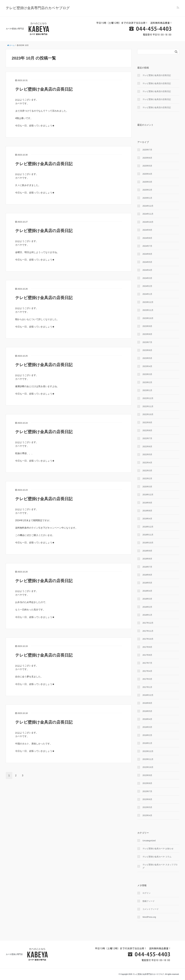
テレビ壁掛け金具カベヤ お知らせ (158, 849)
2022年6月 (147, 446)
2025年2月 (147, 190)
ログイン (147, 893)
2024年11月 (148, 214)
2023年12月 (148, 302)
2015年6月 (147, 799)
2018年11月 (148, 535)
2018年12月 (148, 527)
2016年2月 (147, 735)
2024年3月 (147, 278)
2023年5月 (147, 358)
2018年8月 (147, 559)
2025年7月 (147, 150)
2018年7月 (147, 567)
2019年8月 (147, 511)
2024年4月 (147, 270)
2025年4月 (147, 174)
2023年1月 (147, 390)
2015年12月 (148, 751)
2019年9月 (147, 503)
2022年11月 (148, 406)
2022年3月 (147, 471)
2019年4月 (147, 519)
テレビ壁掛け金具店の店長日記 (44, 89)
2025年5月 (147, 166)
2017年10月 (148, 639)
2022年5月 (147, 454)
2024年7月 (147, 246)
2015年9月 (147, 775)
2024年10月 (148, 222)
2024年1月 (147, 294)
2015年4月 (147, 815)
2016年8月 (147, 703)
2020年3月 (147, 487)
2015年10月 (148, 767)
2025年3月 (147, 182)
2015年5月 (147, 807)
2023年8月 (147, 334)
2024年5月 (147, 262)
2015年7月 (147, 791)
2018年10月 (148, 543)
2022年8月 (147, 430)
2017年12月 (148, 623)
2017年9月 (147, 647)
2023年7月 (147, 342)
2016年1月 (147, 743)
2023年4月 (147, 366)
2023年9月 (147, 326)
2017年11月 (148, 631)
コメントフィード (151, 909)
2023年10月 (148, 318)
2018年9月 (147, 551)
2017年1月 (147, 687)
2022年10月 (148, 414)
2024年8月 (147, 238)
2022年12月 (148, 398)
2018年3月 (147, 599)
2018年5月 (147, 583)
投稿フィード (149, 901)
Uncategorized (149, 841)
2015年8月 (147, 783)
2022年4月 (147, 463)
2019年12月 (148, 495)
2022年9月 (147, 422)
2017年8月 (147, 655)
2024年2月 (147, 286)
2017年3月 (147, 679)
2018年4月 (147, 591)
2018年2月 (147, 607)
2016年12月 (148, 695)
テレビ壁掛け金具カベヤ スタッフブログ (160, 866)
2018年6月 (147, 575)
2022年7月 (147, 438)
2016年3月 (147, 727)
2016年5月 (147, 711)
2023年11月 (148, 310)
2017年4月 (147, 671)
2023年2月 (147, 382)
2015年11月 (148, 759)
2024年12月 (148, 206)
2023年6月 (147, 350)
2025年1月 (147, 198)
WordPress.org (149, 917)
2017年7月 (147, 663)
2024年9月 (147, 230)
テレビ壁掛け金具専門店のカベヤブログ (38, 8)
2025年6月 (147, 158)
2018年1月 (147, 615)
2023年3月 (147, 374)
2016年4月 (147, 719)
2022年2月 (147, 478)
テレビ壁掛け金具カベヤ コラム (157, 857)
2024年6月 (147, 254)
